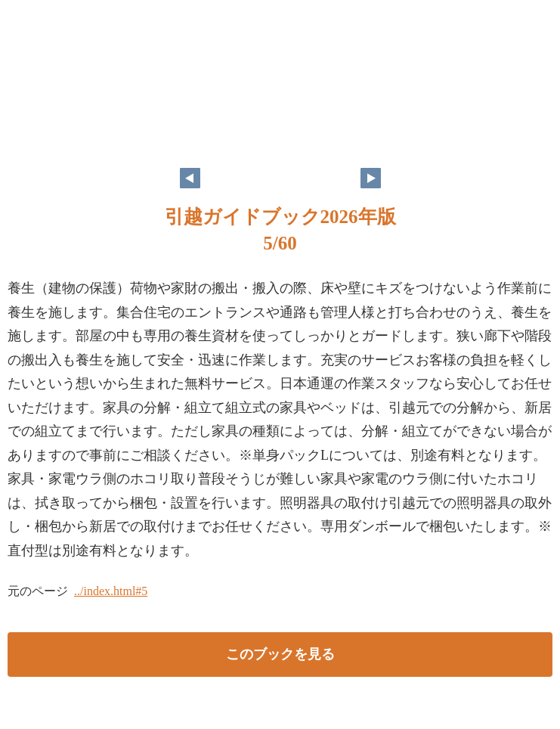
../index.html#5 (111, 591)
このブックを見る (280, 654)
